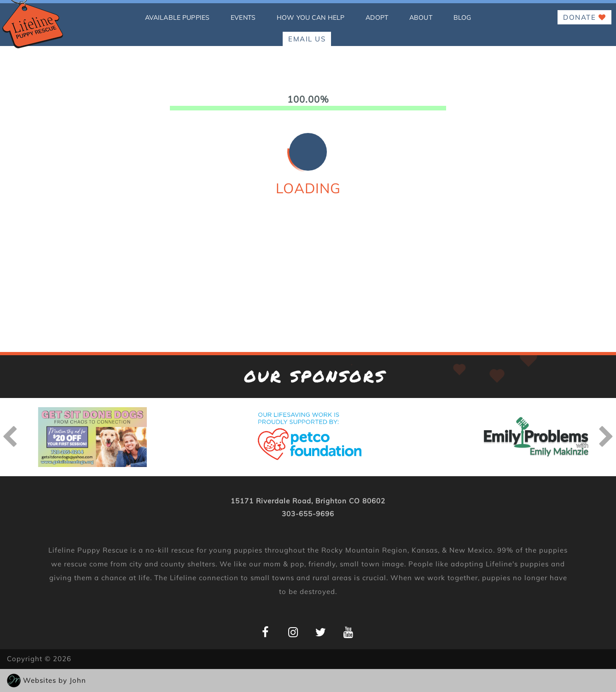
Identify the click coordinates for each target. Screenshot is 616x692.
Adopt (377, 17)
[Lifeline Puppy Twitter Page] (321, 632)
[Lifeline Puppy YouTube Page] (348, 632)
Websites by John (55, 680)
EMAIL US (307, 39)
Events (243, 17)
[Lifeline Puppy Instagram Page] (293, 632)
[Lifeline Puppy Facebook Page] (265, 632)
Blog (462, 17)
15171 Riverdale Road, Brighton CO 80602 (308, 501)
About (421, 17)
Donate (584, 17)
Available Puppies (177, 17)
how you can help (311, 17)
